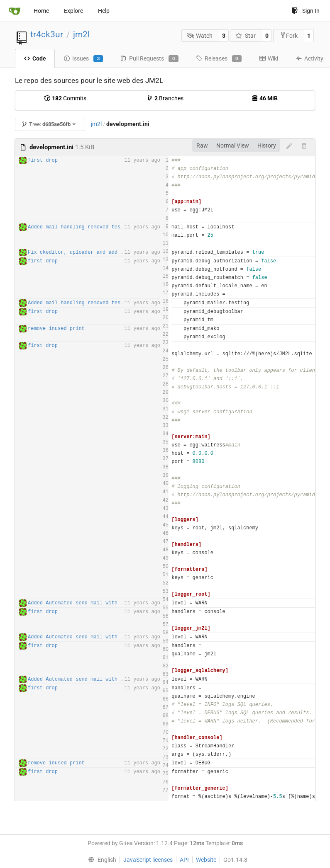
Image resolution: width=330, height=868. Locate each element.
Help (104, 11)
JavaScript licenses (148, 860)
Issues (83, 59)
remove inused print (56, 329)
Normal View (233, 145)
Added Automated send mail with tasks (82, 603)
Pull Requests (149, 59)
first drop (43, 160)
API (184, 860)
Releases (219, 59)
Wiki (269, 58)
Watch (200, 36)
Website (206, 860)
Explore (73, 11)
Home (41, 11)
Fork (289, 35)
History (267, 145)
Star (246, 36)
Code (35, 58)
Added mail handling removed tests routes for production (110, 227)
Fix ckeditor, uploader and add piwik (82, 252)
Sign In (306, 11)
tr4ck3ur (47, 34)
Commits (65, 98)
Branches (165, 98)
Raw (202, 145)
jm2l (81, 34)
